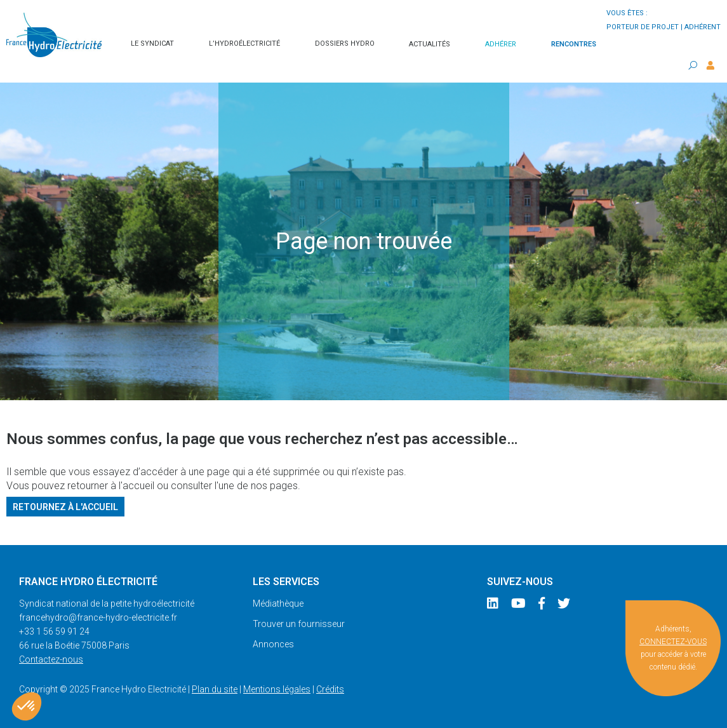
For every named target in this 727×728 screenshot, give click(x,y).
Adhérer (501, 44)
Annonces (273, 644)
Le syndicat (152, 44)
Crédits (330, 689)
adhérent (703, 27)
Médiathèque (278, 603)
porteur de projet (643, 27)
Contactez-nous (51, 659)
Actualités (430, 44)
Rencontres (574, 44)
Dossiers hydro (345, 44)
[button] (27, 706)
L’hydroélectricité (244, 44)
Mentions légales (277, 689)
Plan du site (215, 689)
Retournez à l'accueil (65, 506)
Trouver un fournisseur (299, 624)
